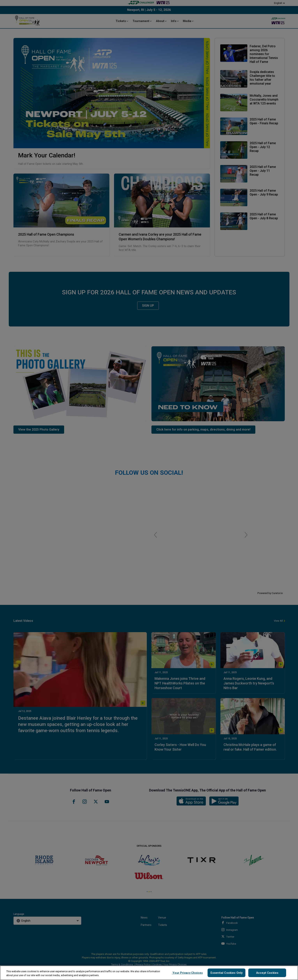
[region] (149, 973)
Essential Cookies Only (226, 973)
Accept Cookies (267, 973)
